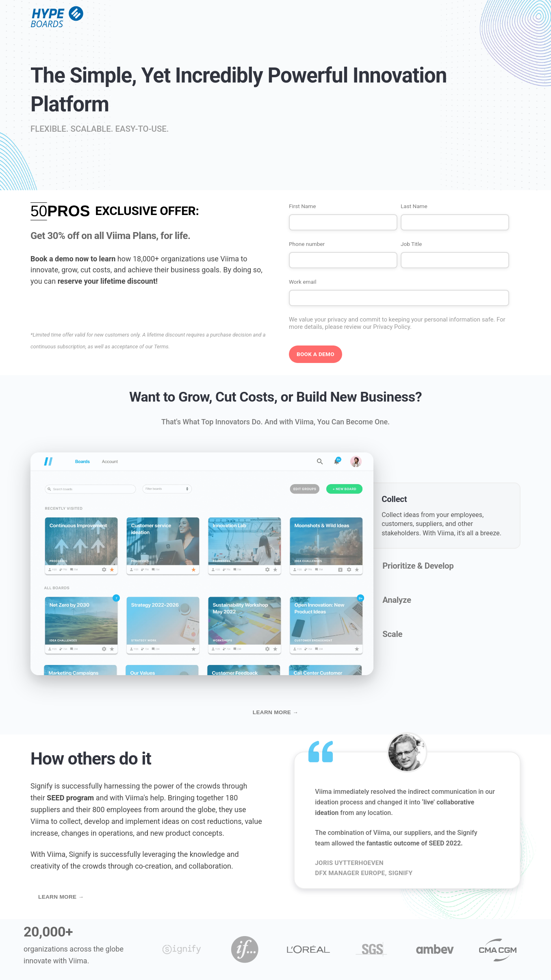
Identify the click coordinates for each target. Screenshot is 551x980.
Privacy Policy (392, 327)
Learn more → (275, 712)
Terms (161, 347)
